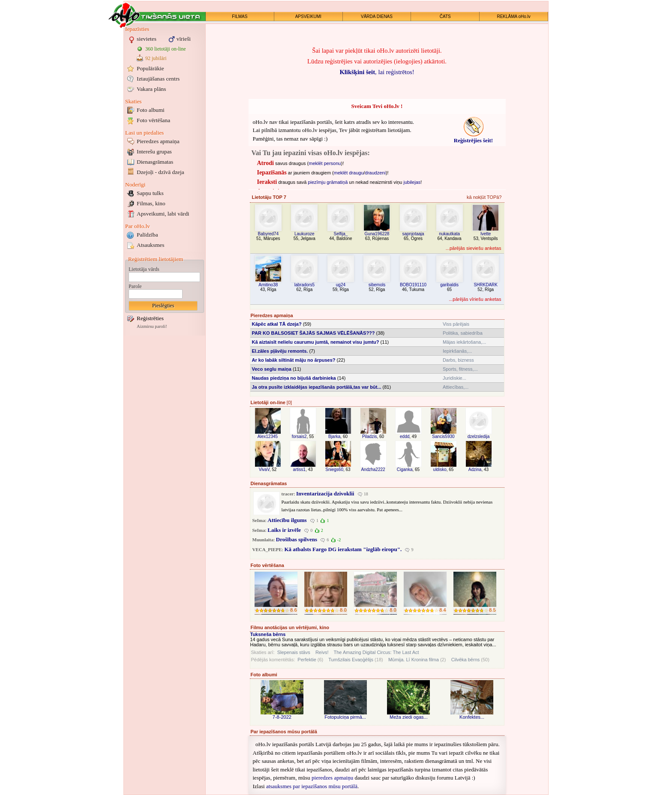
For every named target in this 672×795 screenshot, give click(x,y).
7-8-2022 (282, 717)
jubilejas (412, 182)
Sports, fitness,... (460, 369)
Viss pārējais (456, 324)
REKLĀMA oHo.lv (513, 16)
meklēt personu (325, 163)
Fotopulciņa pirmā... (345, 717)
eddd (405, 436)
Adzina (475, 469)
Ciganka (405, 469)
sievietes (147, 39)
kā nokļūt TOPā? (484, 197)
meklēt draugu (349, 173)
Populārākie (150, 68)
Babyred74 (268, 234)
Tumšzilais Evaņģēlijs (351, 660)
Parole (135, 286)
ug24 (341, 285)
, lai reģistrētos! (377, 72)
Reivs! (322, 652)
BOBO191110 (413, 285)
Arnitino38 (268, 285)
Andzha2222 (373, 469)
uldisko (440, 469)
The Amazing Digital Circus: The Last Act (376, 652)
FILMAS (240, 16)
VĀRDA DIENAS (377, 16)
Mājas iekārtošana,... (465, 342)
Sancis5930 (443, 436)
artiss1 (299, 469)
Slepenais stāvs (294, 652)
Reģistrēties (150, 318)
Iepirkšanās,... (457, 351)
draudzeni (375, 173)
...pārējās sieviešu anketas (474, 248)
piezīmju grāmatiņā (328, 182)
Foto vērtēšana (153, 120)
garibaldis (449, 285)
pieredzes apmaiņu (332, 778)
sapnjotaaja (413, 234)
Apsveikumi (163, 214)
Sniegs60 (334, 469)
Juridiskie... (454, 378)
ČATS (445, 16)
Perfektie (307, 660)
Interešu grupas (154, 151)
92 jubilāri (156, 58)
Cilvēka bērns (466, 660)
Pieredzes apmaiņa (158, 141)
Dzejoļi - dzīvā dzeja (160, 172)
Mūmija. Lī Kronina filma (414, 660)
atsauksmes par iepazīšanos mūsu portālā (312, 786)
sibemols (377, 285)
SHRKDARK (486, 285)
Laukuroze (304, 234)
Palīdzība (147, 235)
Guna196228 (377, 234)
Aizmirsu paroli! (152, 326)
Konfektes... (472, 717)
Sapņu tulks (150, 193)
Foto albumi (151, 110)
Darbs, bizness (458, 360)
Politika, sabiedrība (463, 333)
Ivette (486, 234)
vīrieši (184, 39)
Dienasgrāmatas (155, 162)
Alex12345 (268, 436)
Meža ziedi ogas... (409, 717)
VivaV (264, 469)
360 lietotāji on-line (166, 49)
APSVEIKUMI (308, 16)
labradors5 (304, 285)
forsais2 (299, 436)
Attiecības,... (456, 387)
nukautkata (449, 234)
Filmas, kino (151, 203)
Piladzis (369, 436)
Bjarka (334, 436)
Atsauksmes (150, 245)
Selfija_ (341, 234)
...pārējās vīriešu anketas (475, 299)
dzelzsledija (479, 436)
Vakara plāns (151, 89)
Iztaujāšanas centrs (158, 79)
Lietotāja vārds (144, 269)
